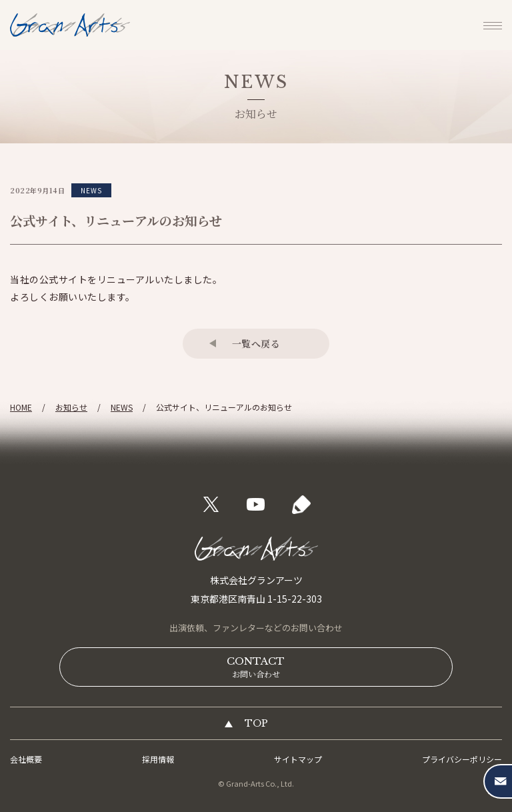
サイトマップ (298, 759)
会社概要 (26, 759)
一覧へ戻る (256, 343)
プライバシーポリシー (462, 759)
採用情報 (158, 759)
